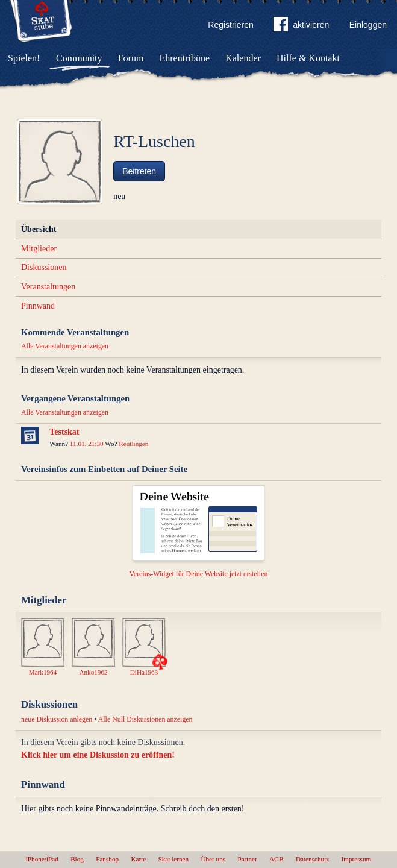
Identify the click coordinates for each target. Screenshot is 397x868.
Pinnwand (38, 306)
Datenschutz (312, 859)
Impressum (357, 859)
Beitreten (139, 171)
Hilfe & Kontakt (308, 58)
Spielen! (24, 58)
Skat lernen (174, 859)
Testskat (64, 432)
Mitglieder (39, 249)
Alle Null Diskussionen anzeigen (145, 719)
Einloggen (368, 25)
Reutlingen (133, 444)
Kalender (243, 58)
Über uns (213, 859)
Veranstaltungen (48, 287)
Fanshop (107, 859)
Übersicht (39, 229)
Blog (77, 859)
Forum (131, 58)
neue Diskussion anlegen (57, 719)
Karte (138, 859)
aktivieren (301, 27)
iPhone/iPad (42, 859)
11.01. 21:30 (87, 444)
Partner (247, 859)
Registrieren (230, 25)
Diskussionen (44, 267)
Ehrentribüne (185, 58)
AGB (277, 859)
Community (79, 58)
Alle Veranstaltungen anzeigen (65, 346)
